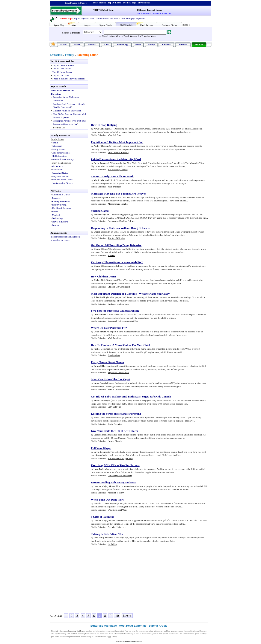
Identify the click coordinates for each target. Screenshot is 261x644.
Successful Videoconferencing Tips (123, 321)
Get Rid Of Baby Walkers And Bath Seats (116, 397)
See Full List (59, 128)
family (114, 636)
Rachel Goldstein (102, 349)
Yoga (153, 36)
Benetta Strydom (102, 215)
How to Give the (115, 441)
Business (166, 44)
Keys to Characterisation (118, 390)
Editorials (75, 33)
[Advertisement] (126, 89)
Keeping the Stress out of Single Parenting (116, 414)
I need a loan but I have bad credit (69, 79)
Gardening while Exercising (120, 476)
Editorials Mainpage (104, 626)
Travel (63, 44)
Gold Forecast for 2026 (107, 18)
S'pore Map (59, 25)
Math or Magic (114, 187)
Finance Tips (66, 18)
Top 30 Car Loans (61, 75)
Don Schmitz (100, 314)
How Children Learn (103, 276)
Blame (108, 262)
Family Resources (61, 201)
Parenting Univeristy (117, 527)
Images (87, 25)
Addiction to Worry (116, 493)
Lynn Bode (99, 469)
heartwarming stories (150, 634)
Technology (122, 44)
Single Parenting (115, 424)
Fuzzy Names (99, 362)
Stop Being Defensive (129, 245)
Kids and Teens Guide (62, 180)
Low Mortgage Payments (133, 18)
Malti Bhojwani (101, 197)
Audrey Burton (101, 146)
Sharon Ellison (101, 232)
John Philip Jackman (103, 537)
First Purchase (114, 355)
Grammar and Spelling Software (122, 221)
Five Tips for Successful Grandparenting (115, 311)
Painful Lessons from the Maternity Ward (116, 159)
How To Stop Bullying (104, 125)
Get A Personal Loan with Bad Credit (155, 13)
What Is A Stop (114, 135)
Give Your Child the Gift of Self (110, 431)
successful (99, 636)
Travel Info (107, 36)
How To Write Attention (118, 152)
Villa (118, 36)
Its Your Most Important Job (126, 142)
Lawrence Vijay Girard (105, 486)
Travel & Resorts (60, 222)
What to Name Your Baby (154, 294)
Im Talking (113, 544)
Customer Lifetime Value (119, 304)
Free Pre (112, 255)
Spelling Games (100, 211)
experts (121, 634)
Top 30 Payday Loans (84, 18)
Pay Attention (99, 142)
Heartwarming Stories (62, 183)
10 (117, 616)
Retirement (57, 146)
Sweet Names (116, 362)
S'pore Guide (105, 25)
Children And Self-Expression (67, 111)
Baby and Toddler (60, 176)
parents (166, 634)
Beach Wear (129, 36)
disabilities (104, 634)
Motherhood (57, 166)
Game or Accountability (127, 262)
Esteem (134, 431)
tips (91, 631)
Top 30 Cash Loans (61, 69)
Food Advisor (147, 25)
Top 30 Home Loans (62, 72)
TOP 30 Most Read (104, 10)
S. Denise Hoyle (101, 297)
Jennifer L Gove (101, 503)
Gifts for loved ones (61, 153)
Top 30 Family (59, 87)
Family (151, 44)
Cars (106, 44)
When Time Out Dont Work (108, 500)
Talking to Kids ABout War (107, 534)
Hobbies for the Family (63, 159)
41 (61, 616)
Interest (183, 44)
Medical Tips (130, 3)
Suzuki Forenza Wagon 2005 (120, 458)
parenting (120, 631)
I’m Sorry (97, 262)
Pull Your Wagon (101, 448)
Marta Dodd (99, 417)
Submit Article (158, 626)
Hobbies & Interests (62, 208)
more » (186, 25)
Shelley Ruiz (100, 280)
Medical (92, 44)
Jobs (74, 25)
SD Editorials (126, 25)
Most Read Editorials (133, 626)
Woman (199, 44)
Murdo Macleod (101, 180)
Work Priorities (114, 338)
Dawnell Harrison (102, 366)
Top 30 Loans (114, 3)
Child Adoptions (59, 156)
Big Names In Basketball (119, 372)
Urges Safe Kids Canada (156, 397)
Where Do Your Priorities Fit (108, 328)
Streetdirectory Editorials (132, 641)
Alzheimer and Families (118, 204)
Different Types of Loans (149, 10)
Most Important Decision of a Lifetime (114, 294)
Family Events (59, 149)
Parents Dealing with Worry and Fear (113, 482)
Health (77, 44)
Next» (127, 616)
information (100, 631)
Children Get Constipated (119, 287)
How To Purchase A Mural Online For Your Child (120, 345)
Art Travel (143, 36)
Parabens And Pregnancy (65, 104)
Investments (144, 3)
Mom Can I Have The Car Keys (110, 379)
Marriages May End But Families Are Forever (118, 194)
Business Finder (170, 25)
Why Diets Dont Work (117, 510)
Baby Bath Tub (114, 407)
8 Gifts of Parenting (103, 517)
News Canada (100, 129)
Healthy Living (59, 205)
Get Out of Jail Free (103, 245)
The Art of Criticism (116, 238)
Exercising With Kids (104, 465)
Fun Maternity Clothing (118, 170)
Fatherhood (57, 169)
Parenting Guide (87, 55)
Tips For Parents (129, 465)
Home (138, 44)
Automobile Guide (61, 195)
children (74, 634)
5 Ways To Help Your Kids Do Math (112, 176)
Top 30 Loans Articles (62, 61)
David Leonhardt (102, 163)
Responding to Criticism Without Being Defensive (121, 228)
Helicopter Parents (62, 121)
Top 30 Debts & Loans (63, 65)
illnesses (93, 634)
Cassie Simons (101, 435)
